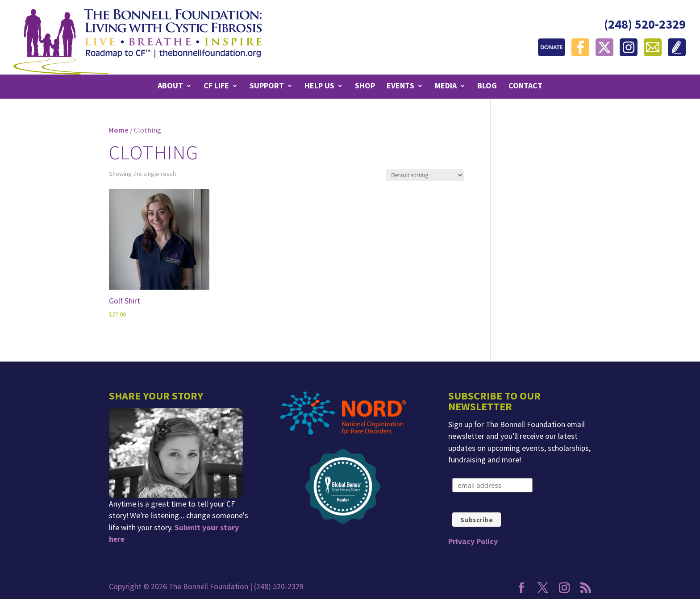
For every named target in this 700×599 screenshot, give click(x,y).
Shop (365, 87)
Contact (525, 87)
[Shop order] (425, 175)
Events (400, 87)
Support (267, 87)
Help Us (319, 87)
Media (446, 87)
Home (119, 130)
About (170, 87)
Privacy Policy (473, 541)
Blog (487, 87)
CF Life (216, 87)
